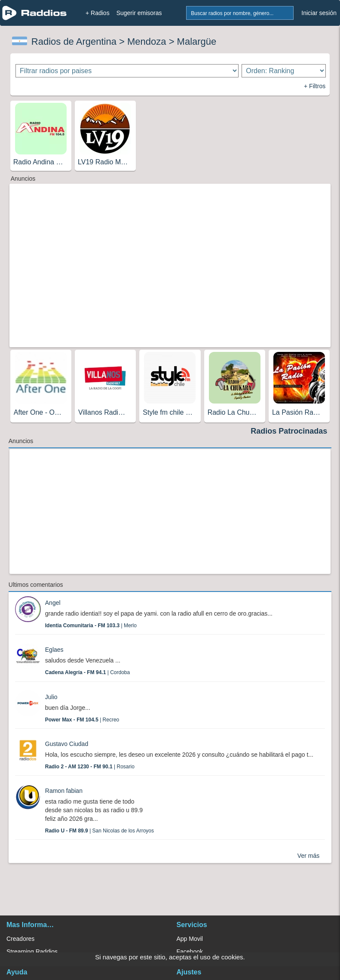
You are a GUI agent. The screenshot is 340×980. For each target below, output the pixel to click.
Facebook (190, 952)
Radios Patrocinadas (289, 431)
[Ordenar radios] (284, 71)
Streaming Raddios (32, 952)
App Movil (190, 939)
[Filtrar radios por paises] (127, 71)
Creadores (20, 939)
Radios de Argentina (74, 42)
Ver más (308, 856)
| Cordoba (87, 672)
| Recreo (82, 720)
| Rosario (90, 767)
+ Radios (98, 13)
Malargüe (197, 42)
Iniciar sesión (319, 13)
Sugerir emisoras (139, 13)
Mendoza (147, 42)
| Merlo (91, 626)
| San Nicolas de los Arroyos (100, 831)
